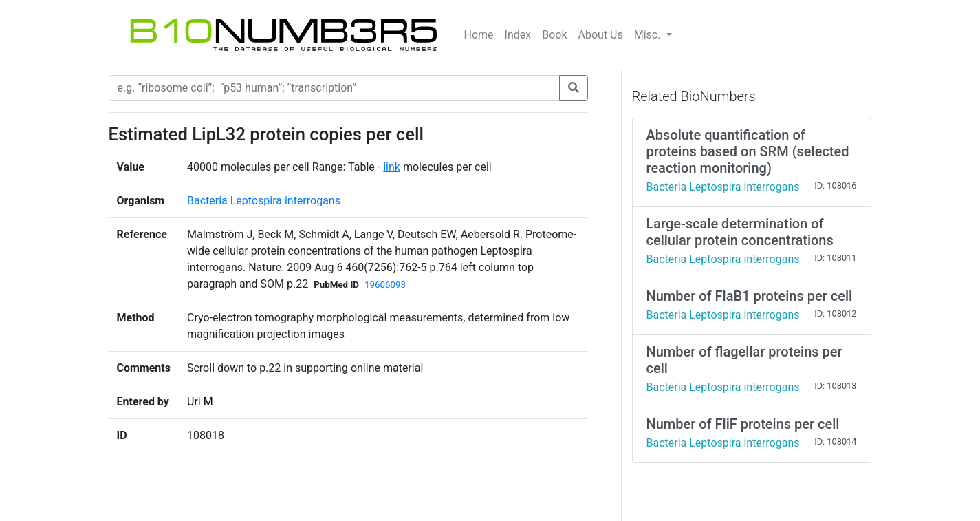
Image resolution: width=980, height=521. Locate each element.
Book (554, 35)
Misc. (649, 35)
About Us (601, 35)
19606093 (385, 285)
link (392, 167)
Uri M (200, 402)
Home (479, 35)
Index (518, 35)
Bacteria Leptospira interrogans (264, 201)
